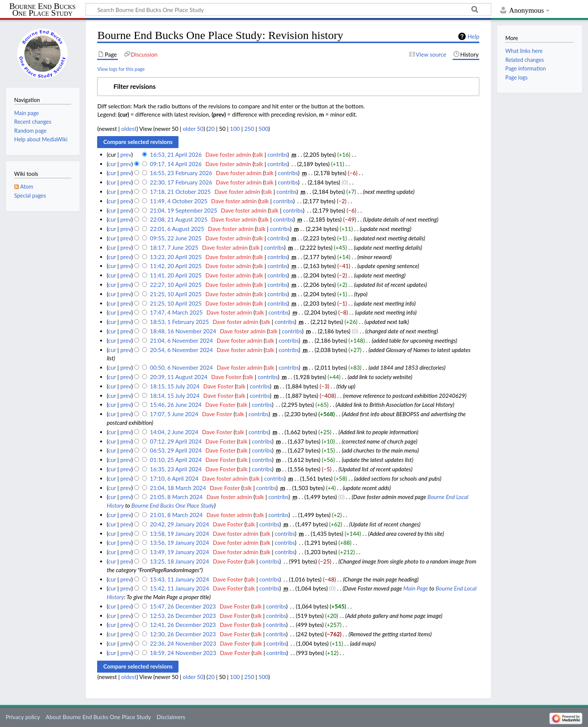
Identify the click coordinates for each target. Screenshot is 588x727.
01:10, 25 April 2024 (176, 460)
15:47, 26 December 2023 (183, 606)
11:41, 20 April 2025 (176, 275)
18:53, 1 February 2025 (179, 322)
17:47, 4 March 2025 (176, 312)
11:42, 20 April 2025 (176, 266)
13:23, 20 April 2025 (176, 257)
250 (249, 129)
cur (112, 164)
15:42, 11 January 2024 (180, 588)
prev (126, 154)
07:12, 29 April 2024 (176, 441)
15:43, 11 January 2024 (180, 579)
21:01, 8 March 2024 (176, 515)
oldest (129, 129)
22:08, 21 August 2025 (179, 219)
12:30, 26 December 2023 (183, 634)
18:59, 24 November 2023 (183, 653)
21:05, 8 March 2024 (176, 497)
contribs (277, 154)
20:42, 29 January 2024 (180, 524)
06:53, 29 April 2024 (176, 450)
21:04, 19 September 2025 (184, 210)
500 (263, 129)
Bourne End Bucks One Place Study (43, 10)
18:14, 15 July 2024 (175, 396)
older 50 (193, 129)
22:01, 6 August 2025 (177, 229)
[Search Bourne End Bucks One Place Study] (288, 9)
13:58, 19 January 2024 (180, 534)
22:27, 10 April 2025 (176, 285)
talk (258, 154)
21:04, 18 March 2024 (178, 488)
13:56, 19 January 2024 (180, 543)
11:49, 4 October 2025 (179, 201)
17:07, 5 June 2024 (174, 414)
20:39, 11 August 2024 (179, 377)
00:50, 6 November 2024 (181, 367)
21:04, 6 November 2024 (181, 340)
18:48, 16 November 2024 (183, 331)
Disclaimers (171, 717)
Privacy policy (23, 717)
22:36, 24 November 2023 (183, 643)
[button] (288, 87)
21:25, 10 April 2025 (176, 294)
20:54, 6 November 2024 (181, 350)
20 (211, 129)
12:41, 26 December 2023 (183, 625)
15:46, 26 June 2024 (176, 405)
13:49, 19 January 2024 (180, 552)
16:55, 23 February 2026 (181, 173)
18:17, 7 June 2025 (174, 247)
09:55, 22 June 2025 (176, 238)
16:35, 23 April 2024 (176, 469)
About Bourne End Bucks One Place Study (98, 717)
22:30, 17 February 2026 (181, 182)
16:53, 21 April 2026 (176, 154)
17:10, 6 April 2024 (174, 478)
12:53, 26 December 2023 (183, 616)
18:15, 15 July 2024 (175, 386)
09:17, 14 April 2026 (176, 164)
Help (473, 36)
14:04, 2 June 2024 (174, 432)
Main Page (416, 588)
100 (235, 129)
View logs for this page (121, 69)
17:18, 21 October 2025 (180, 192)
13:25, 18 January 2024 (180, 561)
